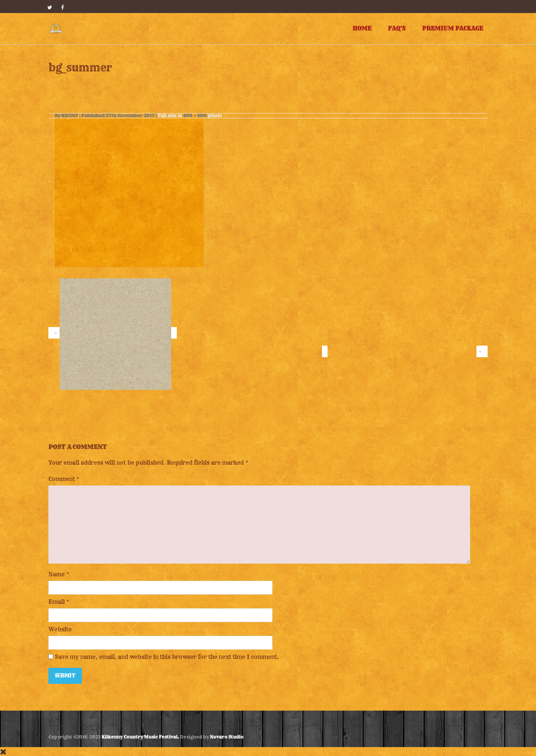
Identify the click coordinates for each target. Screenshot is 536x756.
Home (362, 28)
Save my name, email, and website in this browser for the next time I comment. (167, 657)
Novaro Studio (227, 737)
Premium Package (453, 28)
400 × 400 (195, 116)
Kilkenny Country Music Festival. (140, 737)
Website (60, 629)
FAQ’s (397, 28)
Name (57, 574)
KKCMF (70, 116)
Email (57, 602)
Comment (64, 479)
